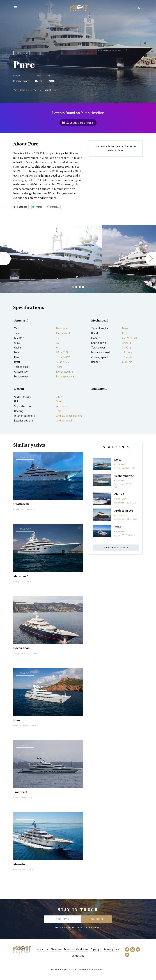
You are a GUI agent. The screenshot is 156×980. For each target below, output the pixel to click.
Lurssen (17, 509)
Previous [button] (5, 259)
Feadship (17, 869)
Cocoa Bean (21, 648)
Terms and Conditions (76, 949)
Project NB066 (124, 510)
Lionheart (20, 792)
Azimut (117, 468)
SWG (118, 460)
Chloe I (119, 494)
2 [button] (76, 287)
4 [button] (83, 287)
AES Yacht (119, 519)
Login (139, 8)
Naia (17, 720)
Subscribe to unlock (80, 123)
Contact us (78, 956)
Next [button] (151, 259)
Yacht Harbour (79, 9)
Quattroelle (21, 504)
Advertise (43, 949)
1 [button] (73, 287)
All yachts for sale (116, 547)
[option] (51, 259)
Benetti (17, 797)
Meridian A (21, 576)
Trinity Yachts (19, 653)
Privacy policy (111, 949)
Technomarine (124, 476)
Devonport (21, 81)
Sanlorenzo (119, 503)
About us (56, 949)
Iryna (118, 527)
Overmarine (120, 484)
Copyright (96, 949)
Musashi (19, 864)
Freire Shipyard (20, 725)
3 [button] (80, 287)
